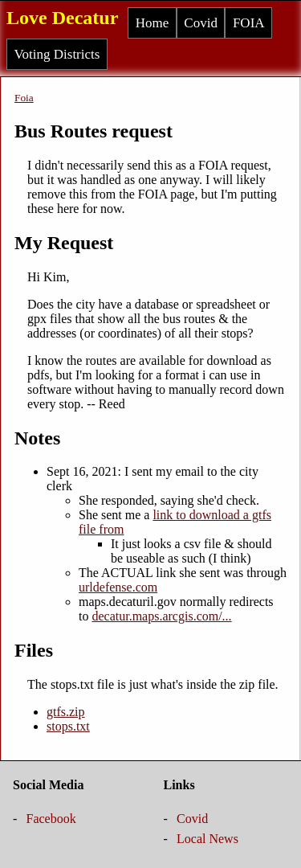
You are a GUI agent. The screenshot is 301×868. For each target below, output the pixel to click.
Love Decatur (62, 18)
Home (153, 23)
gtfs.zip (66, 712)
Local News (207, 839)
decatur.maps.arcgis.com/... (161, 616)
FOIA (249, 23)
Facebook (51, 819)
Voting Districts (57, 54)
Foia (24, 98)
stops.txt (68, 726)
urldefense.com (118, 587)
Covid (201, 23)
